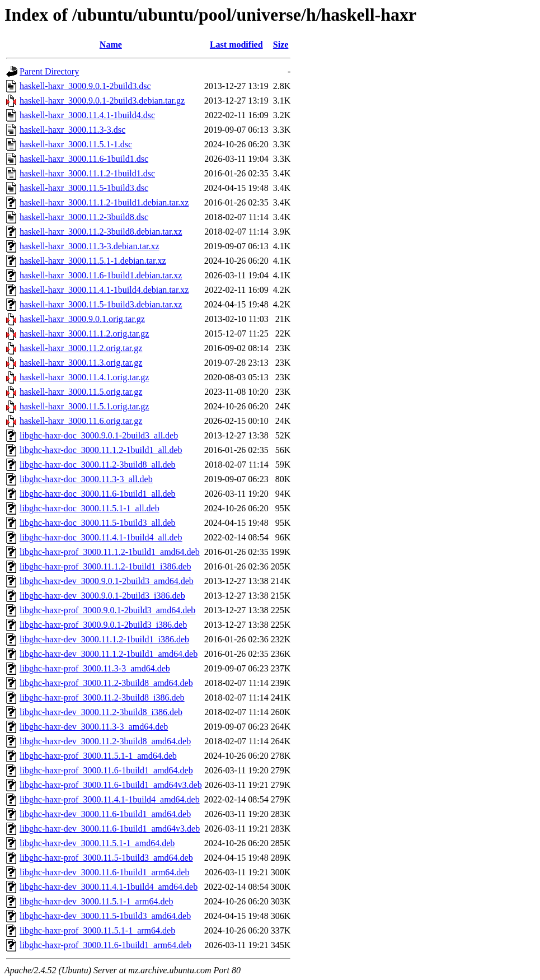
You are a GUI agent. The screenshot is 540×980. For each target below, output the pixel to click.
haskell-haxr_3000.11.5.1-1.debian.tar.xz (93, 261)
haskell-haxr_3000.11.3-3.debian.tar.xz (90, 246)
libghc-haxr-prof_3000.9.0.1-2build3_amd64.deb (107, 610)
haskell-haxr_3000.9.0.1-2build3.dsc (85, 86)
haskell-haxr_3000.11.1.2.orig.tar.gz (84, 333)
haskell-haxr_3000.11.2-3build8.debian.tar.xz (101, 232)
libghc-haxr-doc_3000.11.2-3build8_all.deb (98, 465)
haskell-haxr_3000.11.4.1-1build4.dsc (87, 115)
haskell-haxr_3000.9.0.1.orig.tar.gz (82, 319)
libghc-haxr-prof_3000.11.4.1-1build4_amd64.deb (110, 799)
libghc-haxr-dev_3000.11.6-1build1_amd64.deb (105, 814)
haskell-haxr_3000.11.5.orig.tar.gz (81, 392)
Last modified (236, 45)
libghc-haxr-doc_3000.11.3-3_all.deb (86, 479)
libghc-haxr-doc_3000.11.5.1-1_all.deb (90, 508)
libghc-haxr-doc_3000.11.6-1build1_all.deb (98, 494)
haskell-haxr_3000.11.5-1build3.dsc (84, 188)
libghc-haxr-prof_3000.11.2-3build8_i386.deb (102, 697)
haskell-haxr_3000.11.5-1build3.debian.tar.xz (101, 304)
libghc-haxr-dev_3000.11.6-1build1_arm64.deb (104, 872)
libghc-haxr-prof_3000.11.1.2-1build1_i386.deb (105, 566)
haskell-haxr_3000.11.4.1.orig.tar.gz (84, 377)
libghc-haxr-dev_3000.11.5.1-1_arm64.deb (97, 901)
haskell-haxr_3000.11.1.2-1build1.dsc (87, 173)
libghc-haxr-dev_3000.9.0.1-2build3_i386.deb (102, 596)
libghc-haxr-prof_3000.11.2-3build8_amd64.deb (106, 683)
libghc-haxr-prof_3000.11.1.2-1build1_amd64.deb (110, 552)
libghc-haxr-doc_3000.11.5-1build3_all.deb (98, 523)
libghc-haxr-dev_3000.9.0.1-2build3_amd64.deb (107, 581)
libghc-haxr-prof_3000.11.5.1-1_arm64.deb (97, 930)
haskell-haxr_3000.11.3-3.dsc (72, 130)
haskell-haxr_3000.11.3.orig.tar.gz (81, 363)
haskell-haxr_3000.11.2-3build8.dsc (84, 217)
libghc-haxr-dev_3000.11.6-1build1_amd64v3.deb (110, 829)
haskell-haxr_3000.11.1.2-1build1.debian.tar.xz (104, 202)
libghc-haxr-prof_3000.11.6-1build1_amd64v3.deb (111, 785)
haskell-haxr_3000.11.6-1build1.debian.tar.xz (101, 275)
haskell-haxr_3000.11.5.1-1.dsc (76, 144)
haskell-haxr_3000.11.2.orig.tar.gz (81, 348)
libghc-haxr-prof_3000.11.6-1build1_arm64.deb (105, 945)
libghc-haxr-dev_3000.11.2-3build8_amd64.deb (105, 741)
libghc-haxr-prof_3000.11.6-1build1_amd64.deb (106, 770)
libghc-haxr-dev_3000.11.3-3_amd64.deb (94, 727)
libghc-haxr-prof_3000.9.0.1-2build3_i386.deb (103, 625)
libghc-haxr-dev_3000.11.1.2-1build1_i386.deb (104, 639)
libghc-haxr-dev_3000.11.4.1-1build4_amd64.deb (109, 887)
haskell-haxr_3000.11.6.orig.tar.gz (81, 421)
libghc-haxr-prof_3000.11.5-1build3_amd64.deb (106, 858)
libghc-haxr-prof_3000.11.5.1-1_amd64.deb (98, 756)
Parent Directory (49, 71)
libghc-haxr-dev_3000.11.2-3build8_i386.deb (101, 712)
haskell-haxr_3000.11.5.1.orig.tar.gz (84, 406)
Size (281, 45)
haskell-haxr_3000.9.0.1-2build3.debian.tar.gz (102, 101)
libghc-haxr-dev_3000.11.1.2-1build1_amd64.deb (109, 654)
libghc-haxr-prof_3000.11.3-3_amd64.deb (95, 668)
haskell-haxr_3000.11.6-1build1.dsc (84, 159)
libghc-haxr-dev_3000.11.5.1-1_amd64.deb (97, 843)
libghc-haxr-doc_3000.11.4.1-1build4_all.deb (101, 537)
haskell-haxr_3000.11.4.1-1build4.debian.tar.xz (104, 290)
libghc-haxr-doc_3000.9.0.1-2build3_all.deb (99, 435)
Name (111, 45)
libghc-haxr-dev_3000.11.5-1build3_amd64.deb (105, 916)
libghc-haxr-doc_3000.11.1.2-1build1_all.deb (101, 450)
